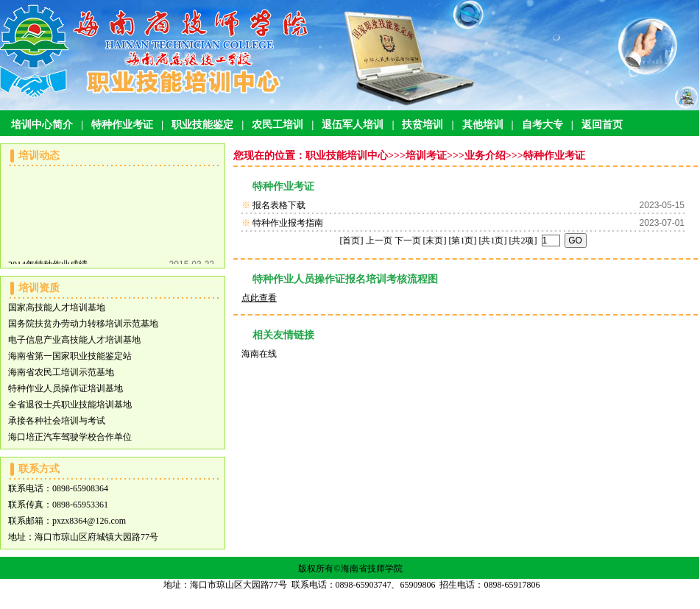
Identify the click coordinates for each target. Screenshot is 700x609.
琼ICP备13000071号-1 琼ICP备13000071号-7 (351, 601)
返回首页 (602, 125)
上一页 (379, 241)
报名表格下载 (279, 205)
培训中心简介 (42, 125)
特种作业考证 (122, 125)
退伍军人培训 (353, 125)
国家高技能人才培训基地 (57, 307)
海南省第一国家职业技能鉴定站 (70, 356)
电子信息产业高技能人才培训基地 (74, 340)
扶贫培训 (423, 125)
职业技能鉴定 (202, 125)
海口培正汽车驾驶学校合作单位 (70, 437)
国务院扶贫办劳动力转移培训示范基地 (83, 324)
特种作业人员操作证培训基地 (66, 388)
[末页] (435, 241)
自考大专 (542, 125)
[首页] (352, 241)
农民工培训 (277, 125)
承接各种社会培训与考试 (57, 421)
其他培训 (483, 125)
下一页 (408, 241)
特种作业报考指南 (288, 223)
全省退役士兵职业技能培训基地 (70, 405)
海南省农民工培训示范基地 (61, 372)
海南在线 (259, 354)
